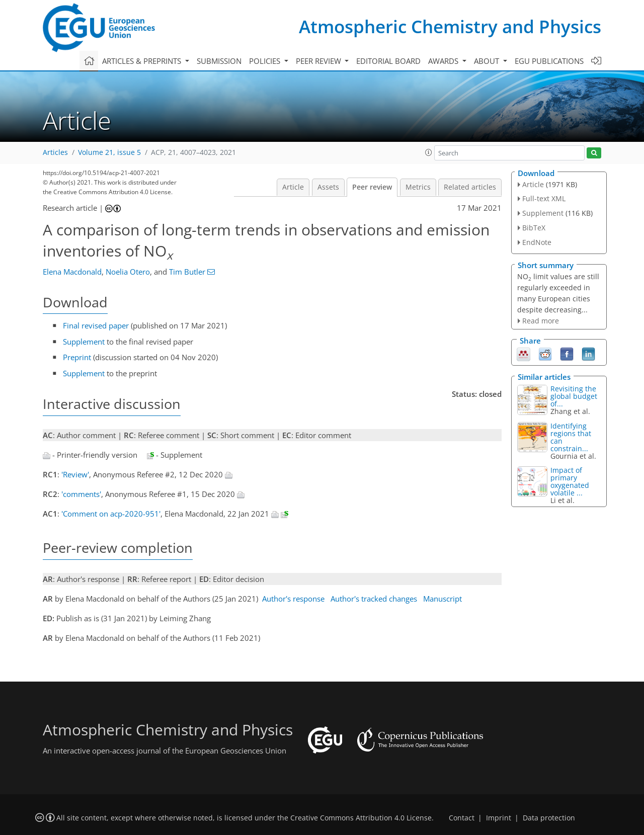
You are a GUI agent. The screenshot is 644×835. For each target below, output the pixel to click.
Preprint (77, 357)
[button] (429, 152)
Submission (219, 61)
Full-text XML (544, 198)
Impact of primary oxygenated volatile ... (570, 481)
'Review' (75, 474)
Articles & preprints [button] (143, 61)
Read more (541, 321)
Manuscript (442, 599)
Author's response (293, 599)
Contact (462, 818)
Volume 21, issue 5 (109, 152)
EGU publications (549, 61)
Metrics (418, 187)
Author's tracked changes (374, 599)
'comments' (81, 494)
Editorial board (388, 61)
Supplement (84, 342)
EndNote (537, 242)
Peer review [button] (319, 61)
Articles (55, 152)
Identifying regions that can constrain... (571, 437)
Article (293, 187)
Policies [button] (266, 61)
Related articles (470, 187)
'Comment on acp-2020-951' (111, 514)
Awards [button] (444, 61)
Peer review (372, 187)
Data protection (549, 818)
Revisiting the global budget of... (574, 396)
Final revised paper (96, 325)
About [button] (488, 61)
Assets (328, 187)
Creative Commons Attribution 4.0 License (361, 818)
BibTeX (534, 228)
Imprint (499, 818)
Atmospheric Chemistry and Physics (450, 26)
